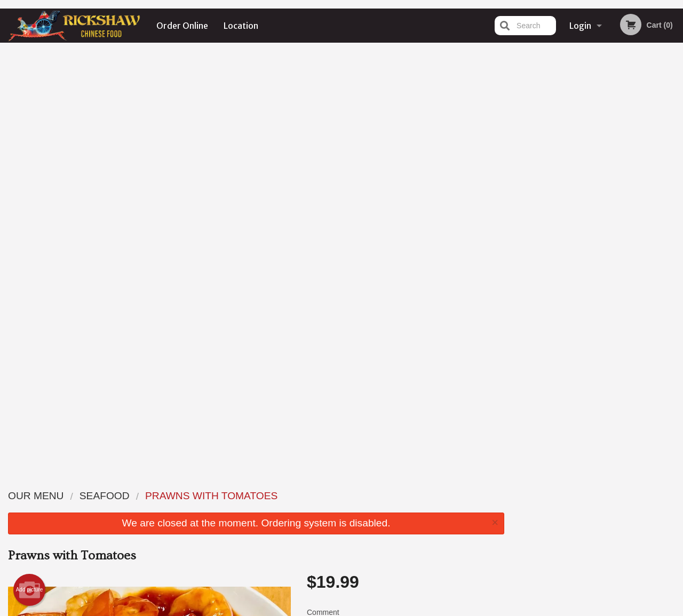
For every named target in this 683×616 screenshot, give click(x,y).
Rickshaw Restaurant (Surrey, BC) (161, 482)
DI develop (358, 580)
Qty (337, 248)
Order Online (182, 26)
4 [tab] (614, 220)
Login (580, 26)
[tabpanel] (598, 151)
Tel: (515, 521)
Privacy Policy (302, 609)
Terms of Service (359, 609)
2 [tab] (582, 220)
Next (675, 151)
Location (241, 26)
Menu (314, 495)
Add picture (30, 169)
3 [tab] (598, 220)
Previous (521, 151)
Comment (406, 205)
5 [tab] (630, 220)
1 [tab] (566, 220)
